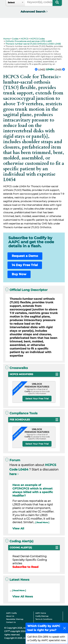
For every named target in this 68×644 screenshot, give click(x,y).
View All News (23, 597)
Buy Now (19, 274)
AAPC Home (41, 613)
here (13, 474)
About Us (10, 616)
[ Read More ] (42, 522)
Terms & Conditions (44, 619)
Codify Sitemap (42, 616)
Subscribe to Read (25, 567)
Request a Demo (25, 256)
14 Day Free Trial (25, 265)
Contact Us (11, 622)
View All (18, 528)
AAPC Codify (11, 613)
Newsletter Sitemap (15, 619)
